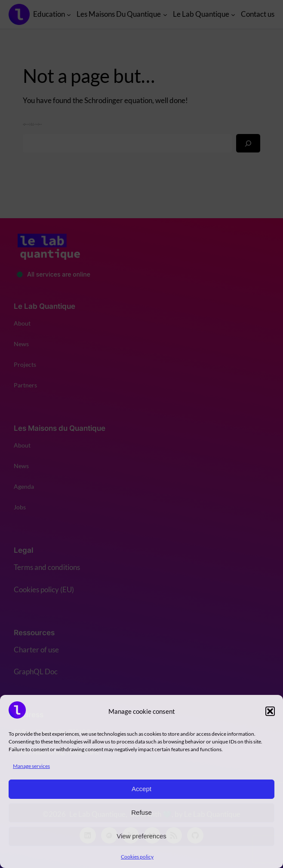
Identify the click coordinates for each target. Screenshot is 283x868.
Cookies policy (137, 857)
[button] (270, 711)
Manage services (31, 766)
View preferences (141, 836)
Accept (141, 789)
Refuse (141, 812)
